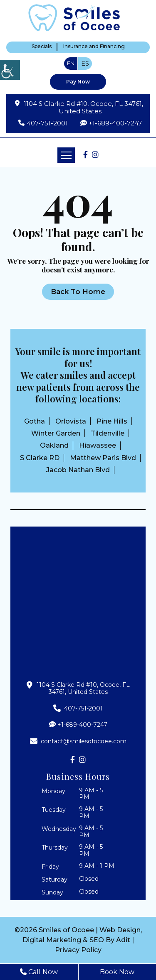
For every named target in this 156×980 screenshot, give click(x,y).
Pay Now (78, 82)
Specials (42, 47)
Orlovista (71, 421)
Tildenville (108, 433)
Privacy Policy (78, 950)
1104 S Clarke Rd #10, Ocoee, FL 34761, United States (83, 108)
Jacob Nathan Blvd (78, 470)
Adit (123, 940)
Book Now (117, 972)
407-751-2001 (47, 123)
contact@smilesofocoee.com (78, 741)
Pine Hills (112, 421)
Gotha (35, 421)
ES (85, 63)
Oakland (54, 445)
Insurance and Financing (94, 47)
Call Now (39, 972)
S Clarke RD (40, 458)
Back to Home (78, 292)
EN (71, 63)
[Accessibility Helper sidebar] (10, 70)
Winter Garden (56, 433)
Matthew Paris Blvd (103, 458)
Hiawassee (98, 445)
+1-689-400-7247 (115, 123)
